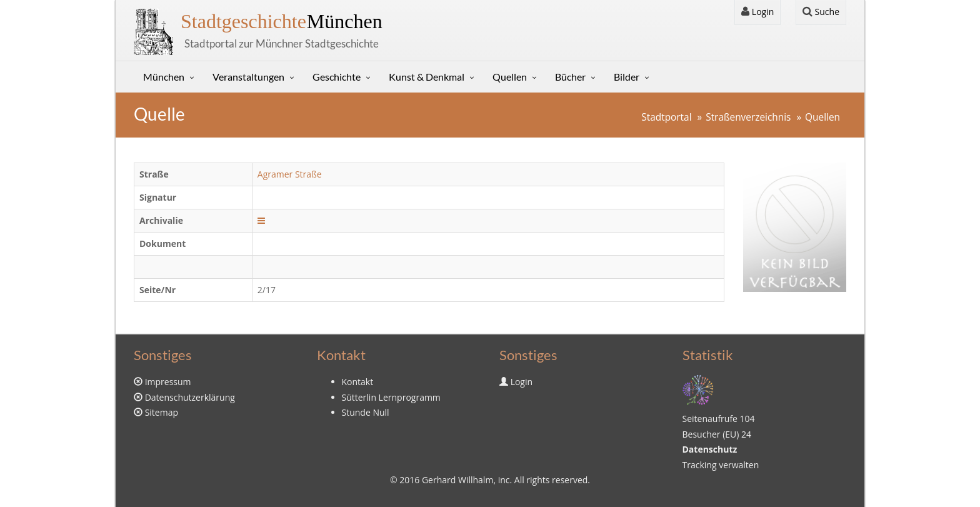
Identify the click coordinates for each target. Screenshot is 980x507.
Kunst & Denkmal (427, 77)
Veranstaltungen (248, 77)
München (282, 21)
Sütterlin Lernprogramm (391, 397)
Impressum (168, 382)
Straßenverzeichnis (748, 117)
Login (757, 12)
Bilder (627, 77)
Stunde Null (366, 412)
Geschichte (337, 77)
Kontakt (358, 382)
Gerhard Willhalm (457, 480)
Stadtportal (666, 117)
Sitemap (162, 412)
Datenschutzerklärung (190, 397)
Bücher (570, 77)
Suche (821, 12)
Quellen (510, 77)
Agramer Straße (290, 174)
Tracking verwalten (721, 465)
